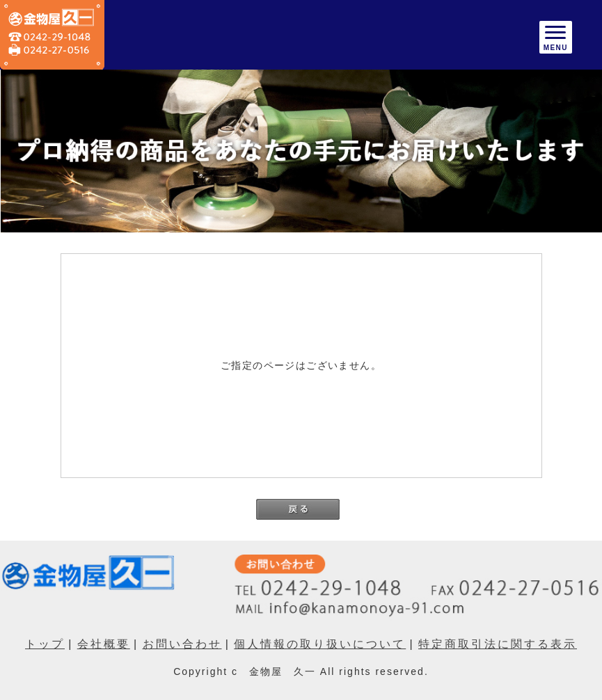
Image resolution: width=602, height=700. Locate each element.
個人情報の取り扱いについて (320, 644)
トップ (45, 644)
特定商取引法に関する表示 (498, 644)
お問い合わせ (182, 644)
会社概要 (104, 644)
